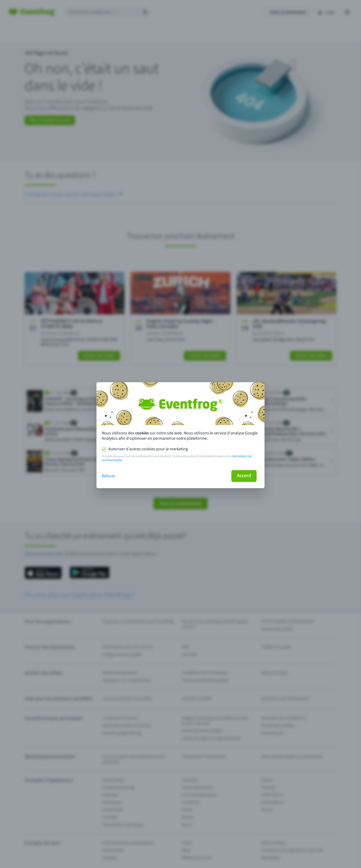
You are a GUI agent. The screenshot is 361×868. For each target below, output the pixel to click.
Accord (244, 476)
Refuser (109, 476)
